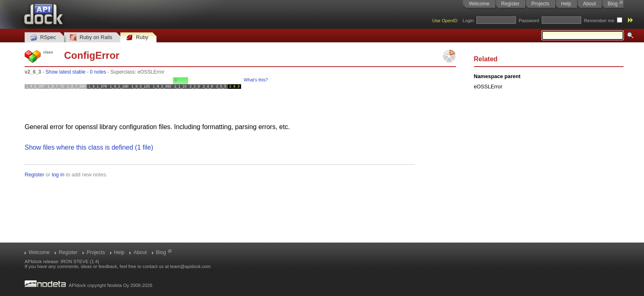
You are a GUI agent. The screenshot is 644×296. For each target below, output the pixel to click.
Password (529, 21)
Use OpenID (445, 21)
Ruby (137, 38)
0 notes (98, 72)
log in (58, 175)
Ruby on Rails (91, 38)
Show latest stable (66, 72)
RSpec (43, 38)
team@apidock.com (190, 266)
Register (510, 4)
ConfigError (92, 55)
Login (468, 21)
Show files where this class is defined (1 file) (89, 147)
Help (566, 4)
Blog (613, 4)
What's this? (256, 80)
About (589, 4)
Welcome (479, 4)
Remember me (599, 21)
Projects (540, 4)
